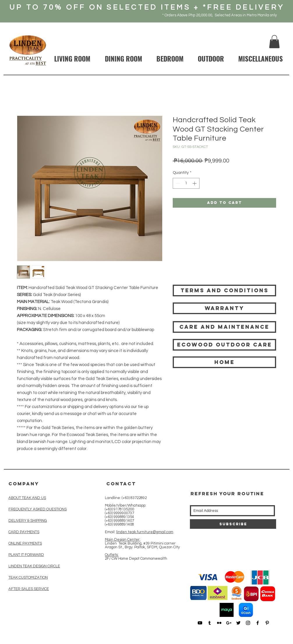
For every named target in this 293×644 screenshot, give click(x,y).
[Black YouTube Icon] (200, 623)
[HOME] (224, 362)
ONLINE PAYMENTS (25, 543)
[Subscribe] (233, 524)
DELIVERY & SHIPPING (28, 521)
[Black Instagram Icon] (248, 623)
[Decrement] (177, 183)
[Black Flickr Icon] (219, 623)
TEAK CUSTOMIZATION (28, 577)
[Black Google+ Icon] (229, 623)
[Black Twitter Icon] (238, 623)
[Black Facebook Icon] (258, 623)
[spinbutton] (186, 183)
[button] (274, 42)
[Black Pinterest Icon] (267, 623)
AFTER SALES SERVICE (29, 589)
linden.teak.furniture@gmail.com (145, 532)
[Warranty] (224, 308)
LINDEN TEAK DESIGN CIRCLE (34, 566)
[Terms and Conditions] (224, 290)
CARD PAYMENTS (24, 532)
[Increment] (195, 183)
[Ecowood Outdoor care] (224, 345)
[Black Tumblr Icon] (210, 623)
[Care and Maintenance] (224, 327)
